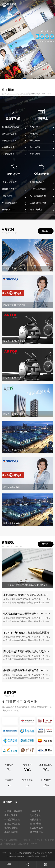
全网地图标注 (36, 832)
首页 (9, 864)
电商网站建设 (11, 828)
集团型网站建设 (12, 824)
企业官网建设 (11, 815)
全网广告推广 (36, 824)
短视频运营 (35, 820)
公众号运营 (35, 815)
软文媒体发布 (36, 828)
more (45, 231)
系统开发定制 (11, 832)
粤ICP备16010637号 (39, 856)
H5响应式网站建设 (13, 811)
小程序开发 (35, 811)
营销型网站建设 (12, 820)
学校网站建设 (10, 844)
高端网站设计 (15, 840)
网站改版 (27, 840)
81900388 (33, 844)
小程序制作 (37, 840)
